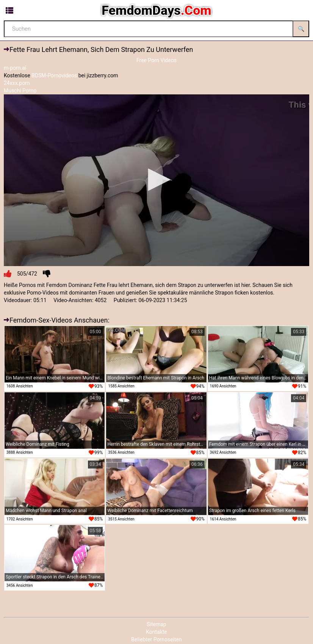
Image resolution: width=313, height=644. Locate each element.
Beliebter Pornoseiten (156, 639)
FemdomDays (156, 10)
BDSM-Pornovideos (54, 75)
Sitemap (156, 624)
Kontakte (156, 632)
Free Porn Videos (156, 60)
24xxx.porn (17, 83)
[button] (156, 180)
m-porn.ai (15, 68)
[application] (156, 180)
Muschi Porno (20, 91)
